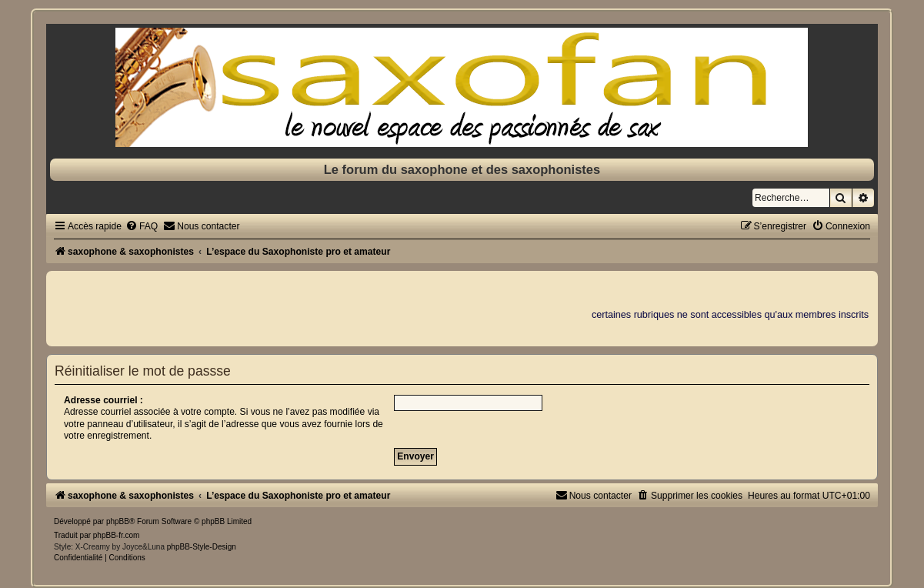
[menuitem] (142, 226)
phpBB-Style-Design (202, 547)
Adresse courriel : (103, 400)
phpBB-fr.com (117, 535)
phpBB (118, 521)
